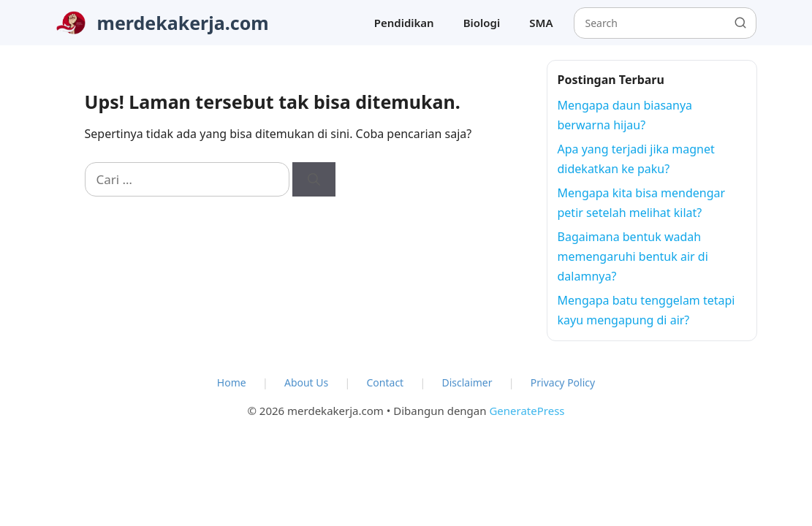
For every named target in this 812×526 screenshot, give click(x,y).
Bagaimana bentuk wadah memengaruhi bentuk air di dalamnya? (633, 256)
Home (232, 382)
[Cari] (314, 180)
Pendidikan (404, 23)
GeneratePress (527, 411)
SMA (541, 23)
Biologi (482, 23)
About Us (306, 382)
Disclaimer (467, 382)
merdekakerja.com (183, 23)
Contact (386, 382)
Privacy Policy (563, 382)
